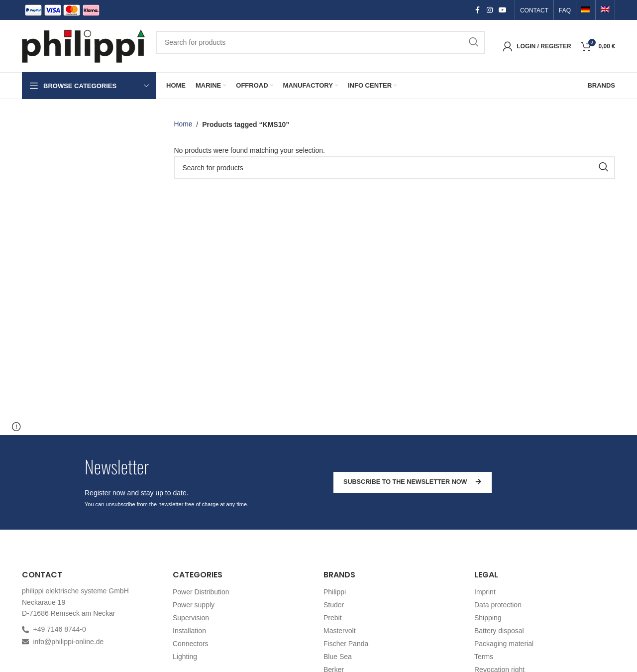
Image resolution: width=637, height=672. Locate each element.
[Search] (321, 42)
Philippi (335, 592)
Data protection (498, 605)
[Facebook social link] (478, 10)
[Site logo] (84, 45)
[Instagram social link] (490, 10)
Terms (484, 657)
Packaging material (504, 644)
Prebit (333, 618)
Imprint (485, 592)
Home (183, 124)
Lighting (185, 657)
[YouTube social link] (503, 10)
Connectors (191, 644)
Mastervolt (340, 631)
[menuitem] (586, 10)
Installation (189, 631)
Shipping (488, 618)
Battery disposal (499, 631)
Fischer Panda (346, 644)
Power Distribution (201, 592)
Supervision (191, 618)
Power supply (194, 605)
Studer (334, 605)
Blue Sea (338, 657)
